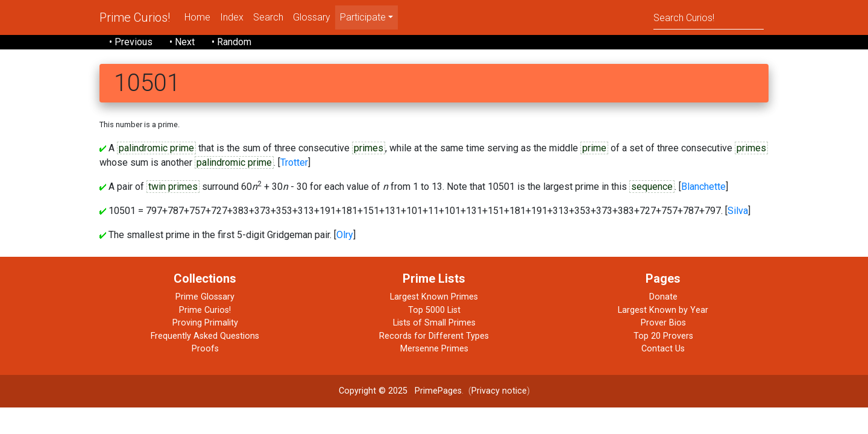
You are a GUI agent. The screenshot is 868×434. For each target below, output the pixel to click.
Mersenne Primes (434, 349)
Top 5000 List (434, 310)
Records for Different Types (434, 336)
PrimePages (438, 391)
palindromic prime (156, 148)
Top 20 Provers (663, 336)
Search (268, 17)
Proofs (205, 349)
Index (232, 17)
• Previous (131, 42)
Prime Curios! (135, 17)
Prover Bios (663, 323)
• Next (182, 42)
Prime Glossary (205, 297)
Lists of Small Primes (434, 323)
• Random (231, 42)
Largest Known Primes (434, 297)
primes (369, 148)
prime (594, 148)
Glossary (312, 17)
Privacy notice (499, 391)
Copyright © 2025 (373, 391)
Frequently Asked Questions (205, 336)
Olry (345, 235)
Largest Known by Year (663, 310)
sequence (652, 187)
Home (197, 17)
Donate (663, 297)
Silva (738, 211)
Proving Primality (205, 323)
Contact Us (663, 349)
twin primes (173, 187)
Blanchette (703, 187)
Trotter (294, 162)
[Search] (709, 17)
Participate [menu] (363, 17)
